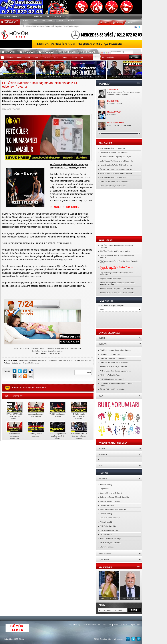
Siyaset (19, 57)
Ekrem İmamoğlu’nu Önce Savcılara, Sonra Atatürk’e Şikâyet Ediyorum (124, 93)
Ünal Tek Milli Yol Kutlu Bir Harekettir (114, 153)
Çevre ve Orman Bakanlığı (110, 501)
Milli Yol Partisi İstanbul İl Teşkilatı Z (113, 148)
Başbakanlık (105, 489)
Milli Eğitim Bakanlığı (108, 526)
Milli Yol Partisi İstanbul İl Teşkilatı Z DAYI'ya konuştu (52, 26)
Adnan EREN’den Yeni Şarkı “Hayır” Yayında (117, 293)
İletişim (61, 21)
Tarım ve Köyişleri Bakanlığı (111, 543)
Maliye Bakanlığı (106, 522)
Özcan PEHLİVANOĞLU (117, 123)
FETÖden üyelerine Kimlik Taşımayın (74, 360)
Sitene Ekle (107, 625)
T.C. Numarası (33, 363)
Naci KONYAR (113, 101)
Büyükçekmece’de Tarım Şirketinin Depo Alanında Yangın (119, 262)
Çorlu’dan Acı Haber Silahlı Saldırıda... (115, 363)
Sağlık (28, 57)
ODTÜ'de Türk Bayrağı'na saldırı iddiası (115, 251)
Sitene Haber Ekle (11, 21)
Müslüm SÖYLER (114, 112)
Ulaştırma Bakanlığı (107, 547)
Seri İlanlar (88, 51)
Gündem (10, 57)
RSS (139, 625)
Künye (25, 21)
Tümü (138, 83)
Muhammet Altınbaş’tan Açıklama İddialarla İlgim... (116, 384)
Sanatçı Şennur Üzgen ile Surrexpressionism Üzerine (117, 256)
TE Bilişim (20, 639)
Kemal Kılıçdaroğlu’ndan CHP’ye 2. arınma (116, 165)
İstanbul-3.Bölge (108, 57)
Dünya (74, 57)
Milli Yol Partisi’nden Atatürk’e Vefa (113, 178)
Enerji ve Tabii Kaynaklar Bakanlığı (113, 510)
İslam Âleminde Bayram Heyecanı (113, 186)
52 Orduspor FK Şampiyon (110, 354)
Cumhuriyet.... (113, 115)
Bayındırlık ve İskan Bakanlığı (111, 493)
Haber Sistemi (9, 639)
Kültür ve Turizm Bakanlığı (110, 518)
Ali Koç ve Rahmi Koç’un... (110, 375)
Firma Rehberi (69, 51)
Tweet (88, 372)
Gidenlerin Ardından (115, 104)
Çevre (82, 57)
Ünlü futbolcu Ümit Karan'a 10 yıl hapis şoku (117, 161)
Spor (90, 57)
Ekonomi (65, 57)
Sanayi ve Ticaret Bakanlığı (110, 539)
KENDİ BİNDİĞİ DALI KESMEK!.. (120, 125)
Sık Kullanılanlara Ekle (91, 625)
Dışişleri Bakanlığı (107, 505)
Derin (97, 57)
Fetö (59, 360)
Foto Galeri (29, 51)
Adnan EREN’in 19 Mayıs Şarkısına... (114, 367)
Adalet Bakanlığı (106, 485)
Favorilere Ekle (59, 16)
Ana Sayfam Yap (42, 16)
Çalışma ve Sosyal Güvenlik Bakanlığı (114, 497)
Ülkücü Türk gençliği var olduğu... (113, 389)
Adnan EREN (113, 90)
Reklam (71, 21)
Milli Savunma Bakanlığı (109, 530)
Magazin (37, 57)
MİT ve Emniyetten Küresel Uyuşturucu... (115, 371)
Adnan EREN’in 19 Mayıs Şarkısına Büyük (116, 173)
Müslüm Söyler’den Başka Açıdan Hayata (116, 157)
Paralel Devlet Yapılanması (47, 360)
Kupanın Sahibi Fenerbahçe (111, 279)
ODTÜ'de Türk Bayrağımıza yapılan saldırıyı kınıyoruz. (117, 246)
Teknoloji (47, 57)
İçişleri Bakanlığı (106, 514)
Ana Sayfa (10, 51)
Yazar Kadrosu (47, 21)
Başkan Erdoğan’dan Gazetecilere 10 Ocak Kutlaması (116, 274)
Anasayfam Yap (75, 625)
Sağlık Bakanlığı (106, 534)
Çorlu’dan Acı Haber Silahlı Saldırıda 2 (115, 182)
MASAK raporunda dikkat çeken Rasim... (115, 350)
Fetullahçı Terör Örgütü (28, 360)
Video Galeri (49, 51)
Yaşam (56, 57)
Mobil (35, 21)
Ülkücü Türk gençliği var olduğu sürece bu (116, 169)
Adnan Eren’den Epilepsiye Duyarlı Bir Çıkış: (117, 289)
